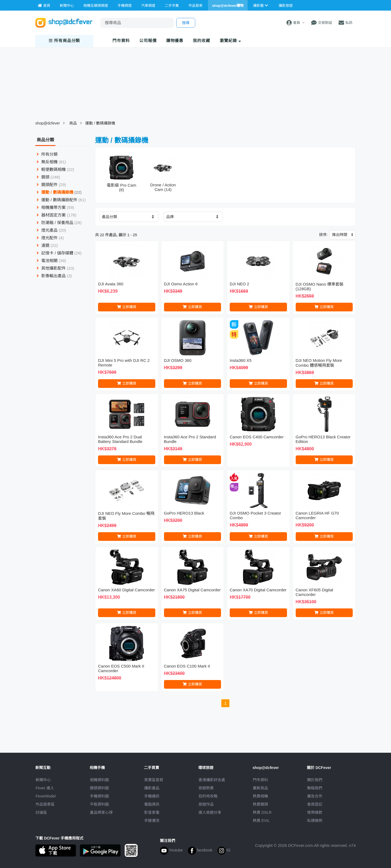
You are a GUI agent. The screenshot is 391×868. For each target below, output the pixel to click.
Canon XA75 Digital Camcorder (192, 590)
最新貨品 (260, 788)
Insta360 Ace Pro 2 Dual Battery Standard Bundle (120, 439)
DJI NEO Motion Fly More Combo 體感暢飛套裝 (319, 363)
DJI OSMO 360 (178, 360)
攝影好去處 (212, 780)
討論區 (41, 812)
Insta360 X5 (241, 360)
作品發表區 (45, 804)
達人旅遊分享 (210, 812)
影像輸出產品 (54, 276)
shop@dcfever (48, 123)
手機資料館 (99, 796)
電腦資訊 (152, 804)
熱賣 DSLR (262, 812)
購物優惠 (175, 41)
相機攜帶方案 (55, 207)
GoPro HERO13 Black (184, 513)
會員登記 (315, 804)
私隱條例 (315, 821)
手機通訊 (152, 796)
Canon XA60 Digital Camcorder (126, 590)
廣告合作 (315, 796)
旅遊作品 (206, 804)
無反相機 (51, 162)
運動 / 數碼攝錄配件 (61, 200)
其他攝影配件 (55, 268)
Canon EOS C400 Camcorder (257, 437)
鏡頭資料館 (99, 788)
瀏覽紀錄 (230, 41)
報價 (148, 41)
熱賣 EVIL (261, 821)
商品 (73, 123)
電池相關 (51, 261)
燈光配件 (50, 238)
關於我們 (315, 780)
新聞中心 (43, 780)
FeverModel (46, 796)
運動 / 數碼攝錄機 (100, 123)
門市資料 (260, 780)
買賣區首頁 (154, 780)
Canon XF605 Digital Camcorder (314, 592)
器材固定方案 (56, 215)
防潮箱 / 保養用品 (59, 223)
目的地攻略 (208, 796)
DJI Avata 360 (111, 284)
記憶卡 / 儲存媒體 (59, 253)
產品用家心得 (101, 812)
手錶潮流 (152, 821)
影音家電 (152, 812)
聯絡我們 (315, 788)
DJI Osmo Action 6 (181, 284)
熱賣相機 (260, 796)
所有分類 (47, 154)
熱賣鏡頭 (260, 804)
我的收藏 (201, 41)
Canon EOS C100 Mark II (187, 666)
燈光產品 (51, 230)
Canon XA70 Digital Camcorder (258, 590)
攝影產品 (152, 788)
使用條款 (315, 812)
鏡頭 (48, 177)
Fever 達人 (45, 788)
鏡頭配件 (51, 185)
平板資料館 (99, 804)
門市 (121, 41)
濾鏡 (47, 245)
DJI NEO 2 (239, 284)
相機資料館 (99, 780)
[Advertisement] (195, 733)
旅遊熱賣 (206, 788)
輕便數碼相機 (55, 169)
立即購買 (127, 307)
